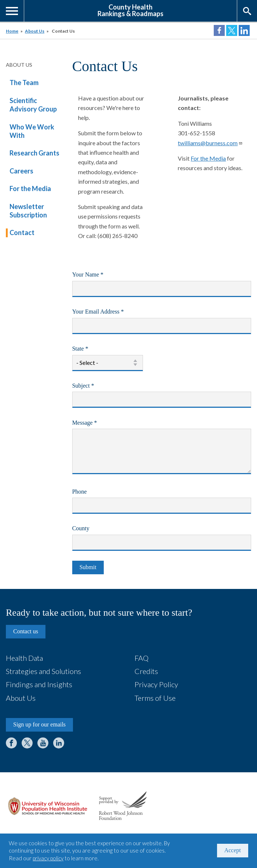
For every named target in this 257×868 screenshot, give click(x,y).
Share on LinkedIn (244, 30)
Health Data (24, 658)
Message (95, 424)
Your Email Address (109, 312)
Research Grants (34, 153)
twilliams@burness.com (210, 143)
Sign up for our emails (39, 724)
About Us (35, 31)
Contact (22, 232)
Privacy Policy (156, 684)
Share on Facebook (219, 30)
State (91, 349)
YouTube (43, 743)
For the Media (30, 188)
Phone (80, 492)
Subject (94, 387)
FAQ (142, 658)
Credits (146, 671)
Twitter (27, 743)
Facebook (11, 743)
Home (12, 31)
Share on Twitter (232, 30)
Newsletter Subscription (28, 211)
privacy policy (48, 858)
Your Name (98, 275)
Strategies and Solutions (43, 671)
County (81, 528)
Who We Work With (32, 131)
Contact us (26, 631)
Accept (233, 850)
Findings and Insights (39, 684)
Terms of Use (155, 698)
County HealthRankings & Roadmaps (131, 10)
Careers (21, 171)
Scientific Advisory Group (33, 105)
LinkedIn (59, 743)
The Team (24, 83)
